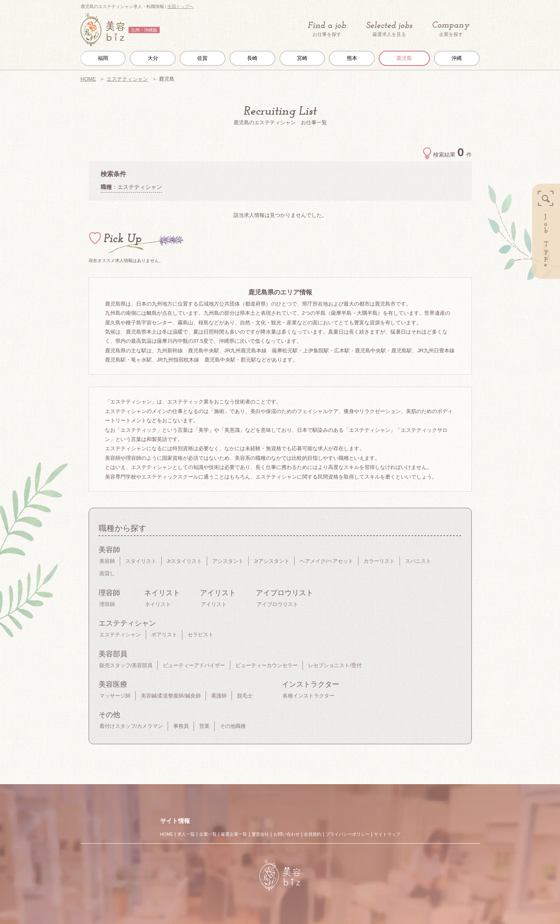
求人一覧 (186, 834)
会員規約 (313, 834)
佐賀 (202, 58)
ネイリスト (158, 604)
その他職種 (233, 726)
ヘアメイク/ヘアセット (327, 561)
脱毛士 (245, 696)
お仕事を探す (327, 29)
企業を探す (451, 29)
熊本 (352, 58)
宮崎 (302, 58)
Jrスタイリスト (185, 561)
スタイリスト (141, 561)
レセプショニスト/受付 (335, 665)
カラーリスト (379, 561)
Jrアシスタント (272, 561)
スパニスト (418, 561)
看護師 (219, 696)
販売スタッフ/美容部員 (126, 665)
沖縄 (457, 58)
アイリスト (214, 604)
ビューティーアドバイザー (194, 665)
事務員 (181, 726)
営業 (204, 726)
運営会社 (260, 834)
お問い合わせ (287, 834)
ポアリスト (164, 635)
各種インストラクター (309, 696)
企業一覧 (208, 834)
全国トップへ (180, 6)
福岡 (103, 58)
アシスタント (228, 561)
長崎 (252, 58)
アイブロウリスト (277, 604)
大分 (153, 58)
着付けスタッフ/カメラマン (131, 726)
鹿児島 (404, 58)
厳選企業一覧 (234, 834)
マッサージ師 (115, 696)
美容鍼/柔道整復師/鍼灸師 (171, 696)
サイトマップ (387, 834)
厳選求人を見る (389, 29)
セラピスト (201, 635)
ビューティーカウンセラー (267, 665)
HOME (88, 79)
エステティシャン (127, 79)
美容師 (107, 561)
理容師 (107, 604)
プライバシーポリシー (348, 834)
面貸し (107, 573)
